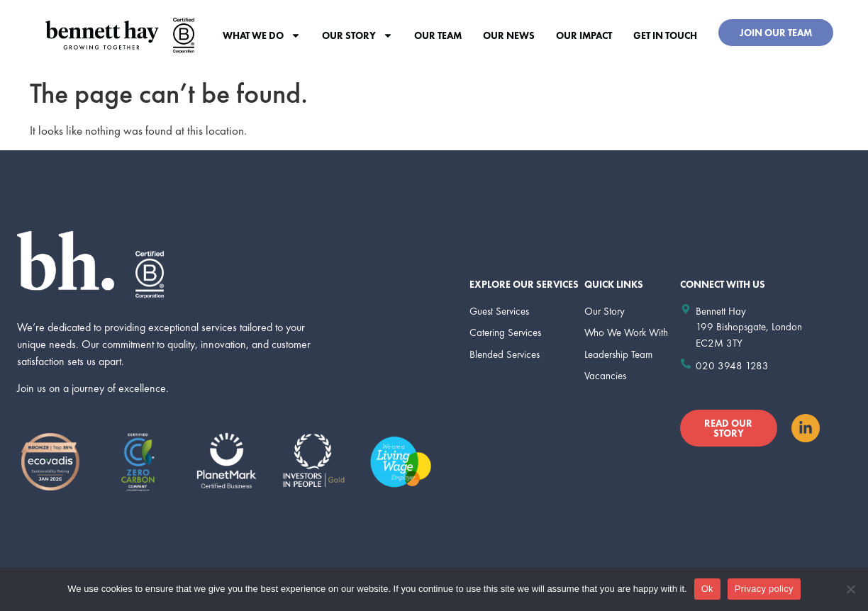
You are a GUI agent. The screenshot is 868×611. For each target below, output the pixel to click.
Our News (509, 35)
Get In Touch (665, 35)
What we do (262, 35)
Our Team (438, 35)
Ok (707, 589)
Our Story (357, 35)
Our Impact (584, 35)
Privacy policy (764, 589)
